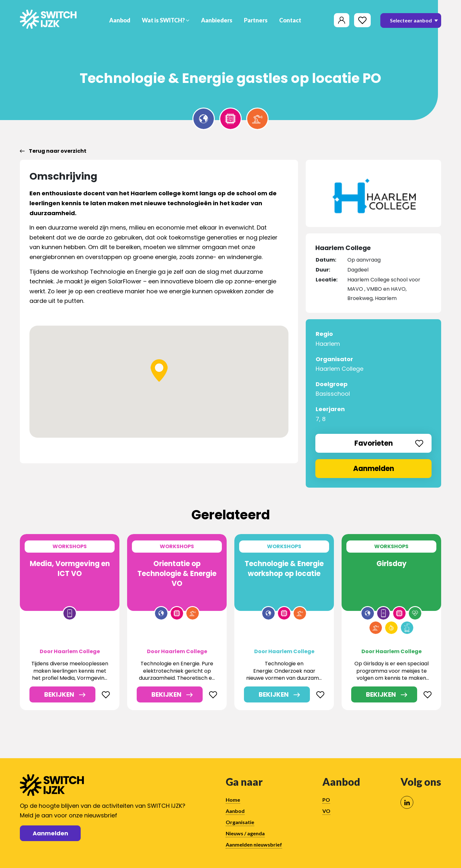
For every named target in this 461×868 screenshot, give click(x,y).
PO (326, 800)
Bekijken (59, 694)
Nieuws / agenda (245, 833)
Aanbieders (217, 20)
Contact (290, 20)
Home (233, 800)
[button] (159, 370)
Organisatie (240, 822)
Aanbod (120, 20)
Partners (256, 20)
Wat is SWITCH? (166, 20)
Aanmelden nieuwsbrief (254, 844)
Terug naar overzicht (53, 151)
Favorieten (389, 443)
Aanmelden (374, 469)
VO (326, 811)
